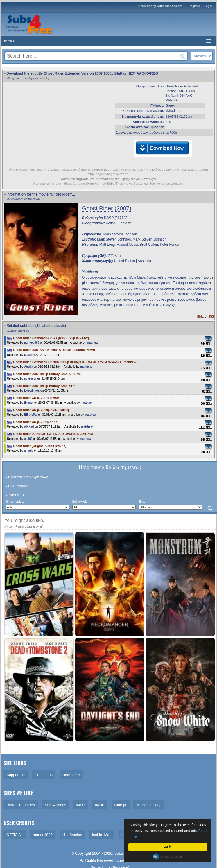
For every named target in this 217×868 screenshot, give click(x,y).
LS (124, 835)
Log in (208, 6)
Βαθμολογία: (80, 502)
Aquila (29, 367)
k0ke (27, 355)
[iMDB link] (206, 316)
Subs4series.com (170, 6)
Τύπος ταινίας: (15, 502)
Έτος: (142, 502)
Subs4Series (55, 805)
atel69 (28, 439)
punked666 (32, 343)
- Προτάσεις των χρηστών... (28, 477)
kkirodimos (174, 111)
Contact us (44, 775)
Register (194, 6)
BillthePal (31, 415)
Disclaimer (71, 775)
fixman (29, 403)
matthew (93, 343)
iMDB (81, 805)
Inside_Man (102, 835)
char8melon (72, 835)
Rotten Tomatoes (21, 805)
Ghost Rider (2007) (107, 208)
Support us (16, 775)
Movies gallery (148, 805)
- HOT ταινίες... (18, 486)
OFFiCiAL (15, 835)
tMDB (100, 805)
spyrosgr (30, 379)
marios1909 (43, 835)
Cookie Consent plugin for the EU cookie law (168, 857)
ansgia (29, 451)
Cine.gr (121, 805)
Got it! (168, 847)
